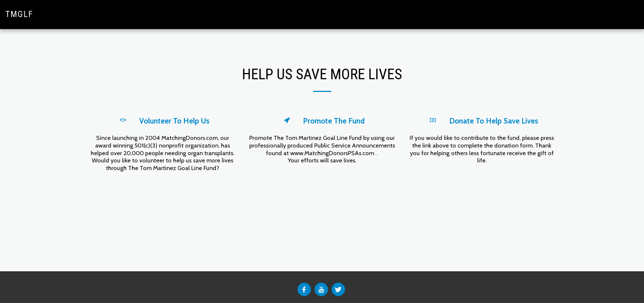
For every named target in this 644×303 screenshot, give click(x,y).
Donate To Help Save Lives (494, 121)
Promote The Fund (334, 121)
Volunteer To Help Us (174, 121)
